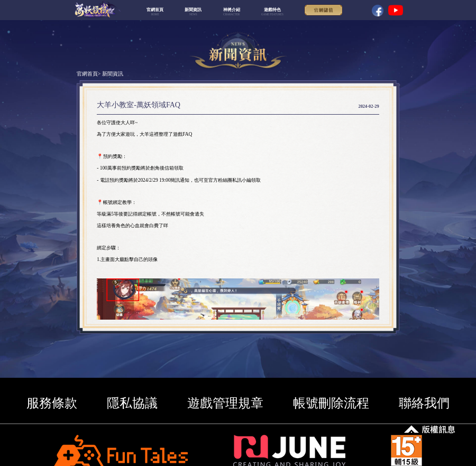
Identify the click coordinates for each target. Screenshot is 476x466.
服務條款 (52, 403)
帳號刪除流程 (331, 403)
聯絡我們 (424, 403)
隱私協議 (132, 403)
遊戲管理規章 (225, 403)
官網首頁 (87, 74)
